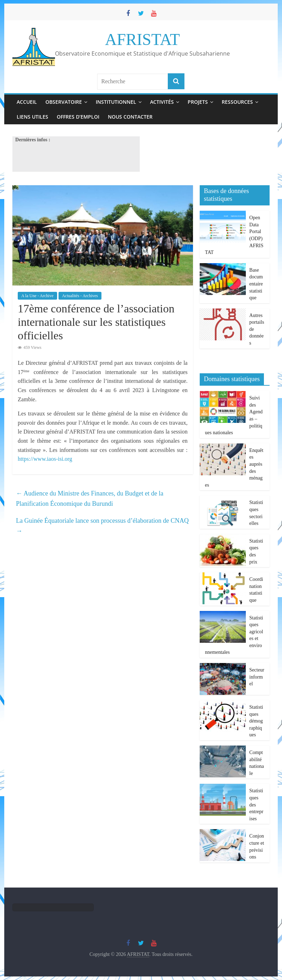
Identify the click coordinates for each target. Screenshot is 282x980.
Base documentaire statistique (256, 284)
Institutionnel (116, 102)
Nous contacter (130, 117)
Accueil (27, 102)
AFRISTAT (142, 39)
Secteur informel (257, 677)
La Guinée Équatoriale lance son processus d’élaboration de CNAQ (102, 526)
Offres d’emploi (78, 117)
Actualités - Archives (80, 296)
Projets (198, 102)
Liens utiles (32, 117)
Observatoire (64, 102)
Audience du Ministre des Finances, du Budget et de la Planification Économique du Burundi (90, 499)
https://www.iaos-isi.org (45, 459)
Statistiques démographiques (256, 721)
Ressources (237, 102)
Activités (162, 102)
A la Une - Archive (37, 296)
